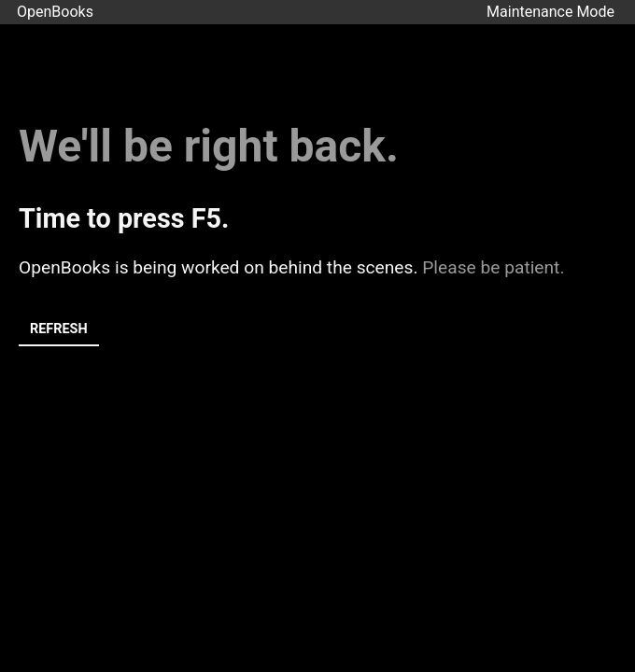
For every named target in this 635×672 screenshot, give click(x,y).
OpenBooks (55, 12)
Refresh (59, 329)
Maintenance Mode (550, 12)
